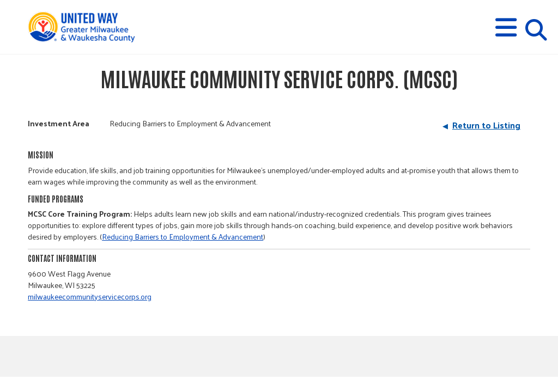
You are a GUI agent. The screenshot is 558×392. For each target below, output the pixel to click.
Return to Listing (486, 125)
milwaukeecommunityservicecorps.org (90, 296)
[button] (506, 27)
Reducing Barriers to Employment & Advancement (183, 237)
